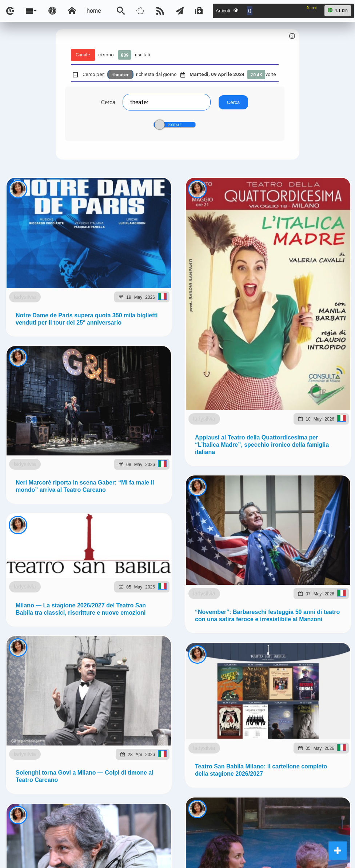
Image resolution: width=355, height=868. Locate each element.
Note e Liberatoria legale (262, 477)
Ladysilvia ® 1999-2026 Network (142, 477)
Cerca (108, 102)
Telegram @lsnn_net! (274, 360)
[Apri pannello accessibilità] (52, 11)
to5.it (97, 441)
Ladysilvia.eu (190, 424)
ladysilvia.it (148, 424)
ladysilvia (60, 249)
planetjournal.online (300, 424)
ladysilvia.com (103, 424)
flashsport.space (241, 424)
